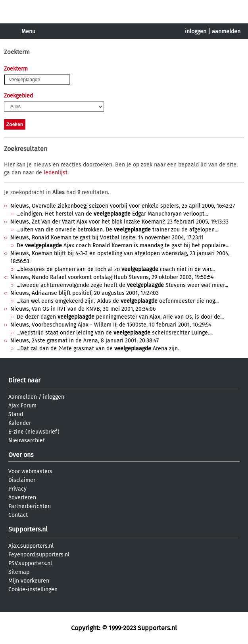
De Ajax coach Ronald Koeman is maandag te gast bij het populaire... (123, 246)
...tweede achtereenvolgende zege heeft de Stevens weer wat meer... (122, 285)
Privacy (17, 489)
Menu (28, 32)
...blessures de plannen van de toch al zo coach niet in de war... (116, 269)
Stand (16, 414)
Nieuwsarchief (27, 440)
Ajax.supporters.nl (31, 546)
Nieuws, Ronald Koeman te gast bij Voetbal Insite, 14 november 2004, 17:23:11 (107, 238)
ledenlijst (56, 173)
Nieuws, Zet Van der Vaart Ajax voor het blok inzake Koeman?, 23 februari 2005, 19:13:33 (119, 222)
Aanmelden (23, 397)
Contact (18, 515)
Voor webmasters (30, 471)
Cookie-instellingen (33, 590)
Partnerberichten (30, 506)
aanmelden (226, 32)
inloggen (196, 32)
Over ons (21, 455)
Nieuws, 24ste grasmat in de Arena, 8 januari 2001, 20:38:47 (85, 341)
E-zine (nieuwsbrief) (34, 432)
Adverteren (22, 498)
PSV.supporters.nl (30, 563)
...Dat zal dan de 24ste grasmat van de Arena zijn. (98, 349)
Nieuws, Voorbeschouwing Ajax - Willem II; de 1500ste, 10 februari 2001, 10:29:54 (111, 325)
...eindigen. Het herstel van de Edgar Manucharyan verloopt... (112, 214)
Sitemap (19, 572)
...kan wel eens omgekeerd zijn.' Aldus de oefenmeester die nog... (118, 301)
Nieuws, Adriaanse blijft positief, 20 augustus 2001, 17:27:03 (85, 293)
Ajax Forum (22, 406)
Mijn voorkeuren (29, 581)
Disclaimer (22, 480)
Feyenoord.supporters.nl (39, 555)
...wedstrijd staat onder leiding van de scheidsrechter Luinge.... (115, 333)
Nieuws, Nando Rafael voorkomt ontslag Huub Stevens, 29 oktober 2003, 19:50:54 (112, 277)
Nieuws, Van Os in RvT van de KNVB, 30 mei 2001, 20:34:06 (83, 309)
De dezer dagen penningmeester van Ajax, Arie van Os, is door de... (120, 317)
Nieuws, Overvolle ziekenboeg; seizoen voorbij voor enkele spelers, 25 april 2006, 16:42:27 (123, 206)
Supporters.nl (28, 529)
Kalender (20, 423)
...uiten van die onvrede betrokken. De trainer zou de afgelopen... (117, 230)
